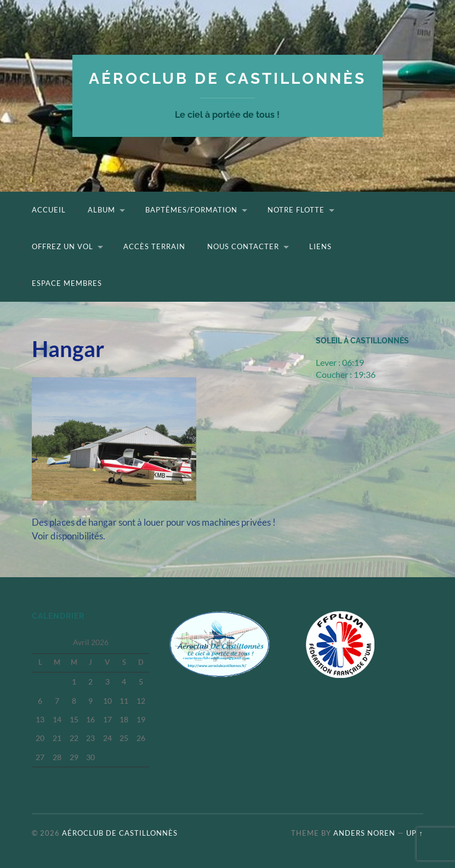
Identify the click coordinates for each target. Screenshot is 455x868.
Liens (320, 246)
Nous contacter (243, 246)
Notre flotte (296, 210)
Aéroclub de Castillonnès (228, 79)
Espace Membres (67, 283)
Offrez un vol (62, 246)
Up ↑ (414, 833)
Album (101, 210)
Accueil (49, 210)
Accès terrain (154, 246)
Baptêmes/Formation (191, 210)
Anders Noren (364, 833)
